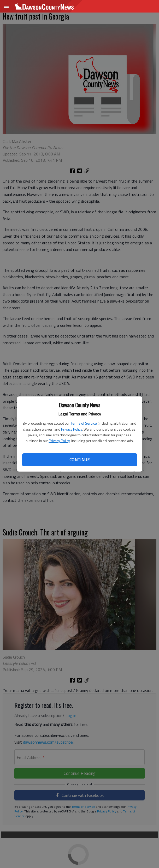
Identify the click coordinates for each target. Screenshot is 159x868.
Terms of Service (84, 423)
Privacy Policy (72, 429)
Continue (79, 460)
